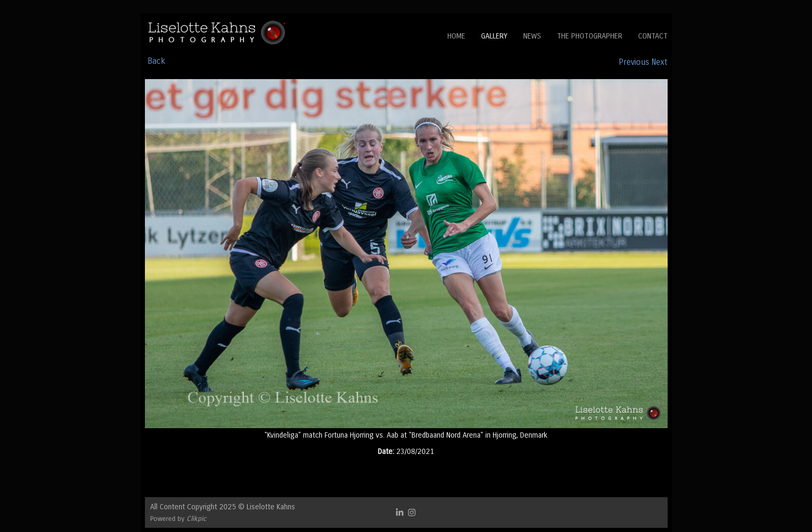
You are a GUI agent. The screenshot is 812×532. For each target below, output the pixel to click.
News (532, 36)
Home (456, 36)
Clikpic (197, 519)
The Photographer (590, 36)
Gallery (494, 36)
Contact (653, 36)
